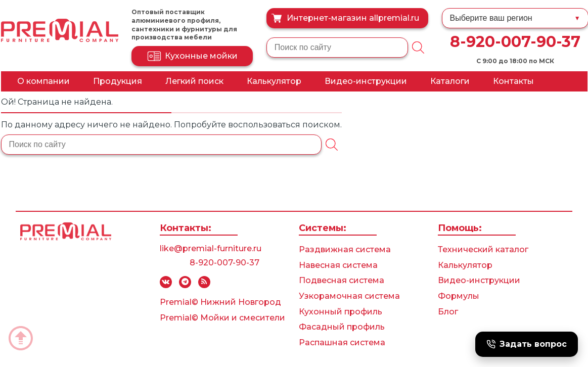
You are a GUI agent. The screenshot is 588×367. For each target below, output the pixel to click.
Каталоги (450, 81)
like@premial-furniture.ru (211, 248)
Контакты (513, 81)
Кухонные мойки (192, 56)
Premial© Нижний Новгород (220, 302)
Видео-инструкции (366, 81)
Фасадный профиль (342, 327)
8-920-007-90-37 (515, 42)
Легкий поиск (194, 81)
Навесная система (338, 265)
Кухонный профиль (341, 312)
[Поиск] (418, 48)
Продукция (118, 81)
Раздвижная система (345, 249)
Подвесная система (342, 280)
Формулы (459, 296)
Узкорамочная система (349, 296)
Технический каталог (483, 249)
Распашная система (342, 342)
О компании (43, 81)
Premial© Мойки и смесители (222, 318)
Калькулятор (274, 81)
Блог (448, 312)
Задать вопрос (527, 344)
